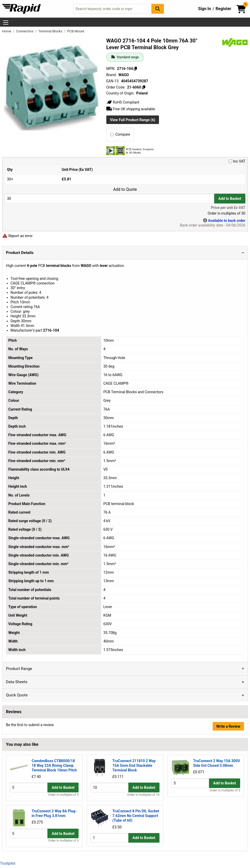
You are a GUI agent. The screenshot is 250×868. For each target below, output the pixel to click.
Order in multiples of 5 (64, 795)
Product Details (20, 253)
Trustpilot (8, 863)
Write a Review (228, 726)
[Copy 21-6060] (143, 87)
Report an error (17, 236)
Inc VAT (237, 161)
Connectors (25, 31)
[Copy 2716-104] (135, 69)
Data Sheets (17, 682)
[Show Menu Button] (6, 23)
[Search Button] (158, 9)
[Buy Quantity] (109, 198)
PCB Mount (76, 31)
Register (223, 9)
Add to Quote (125, 189)
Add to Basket (230, 199)
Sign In (205, 9)
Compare (120, 134)
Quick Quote (17, 695)
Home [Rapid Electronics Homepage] (7, 31)
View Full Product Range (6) (133, 120)
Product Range (19, 669)
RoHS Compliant (123, 102)
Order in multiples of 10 (143, 795)
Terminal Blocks (51, 31)
